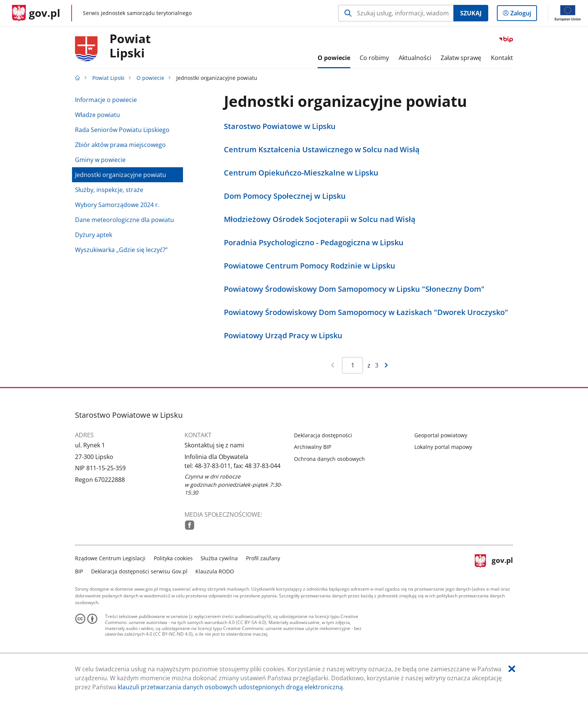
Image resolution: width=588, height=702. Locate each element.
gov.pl (494, 564)
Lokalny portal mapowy (443, 447)
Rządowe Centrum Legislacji (110, 558)
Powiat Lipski (108, 78)
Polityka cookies (173, 558)
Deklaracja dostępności (323, 435)
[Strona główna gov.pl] (36, 13)
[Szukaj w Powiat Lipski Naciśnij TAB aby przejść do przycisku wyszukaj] (396, 13)
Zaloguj (523, 15)
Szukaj (471, 13)
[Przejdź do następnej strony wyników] (386, 365)
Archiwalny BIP (313, 447)
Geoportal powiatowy (441, 435)
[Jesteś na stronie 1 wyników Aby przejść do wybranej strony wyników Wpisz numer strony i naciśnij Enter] (352, 365)
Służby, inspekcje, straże (109, 190)
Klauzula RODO (215, 571)
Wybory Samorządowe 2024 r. (117, 205)
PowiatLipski (130, 46)
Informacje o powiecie (106, 100)
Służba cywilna (219, 558)
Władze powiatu (97, 115)
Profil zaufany (263, 558)
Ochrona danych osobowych (329, 459)
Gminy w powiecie (100, 160)
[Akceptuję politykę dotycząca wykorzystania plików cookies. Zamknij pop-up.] (512, 669)
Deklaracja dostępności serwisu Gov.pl (139, 571)
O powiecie (150, 78)
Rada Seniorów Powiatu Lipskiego (122, 130)
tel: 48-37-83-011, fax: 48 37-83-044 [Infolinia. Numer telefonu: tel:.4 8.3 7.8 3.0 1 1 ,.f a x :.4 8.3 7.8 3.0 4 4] (232, 466)
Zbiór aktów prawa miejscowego (120, 145)
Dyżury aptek (94, 235)
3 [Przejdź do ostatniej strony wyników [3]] (377, 365)
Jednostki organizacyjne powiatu (121, 175)
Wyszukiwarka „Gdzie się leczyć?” (121, 250)
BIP (79, 571)
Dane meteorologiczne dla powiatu (124, 220)
